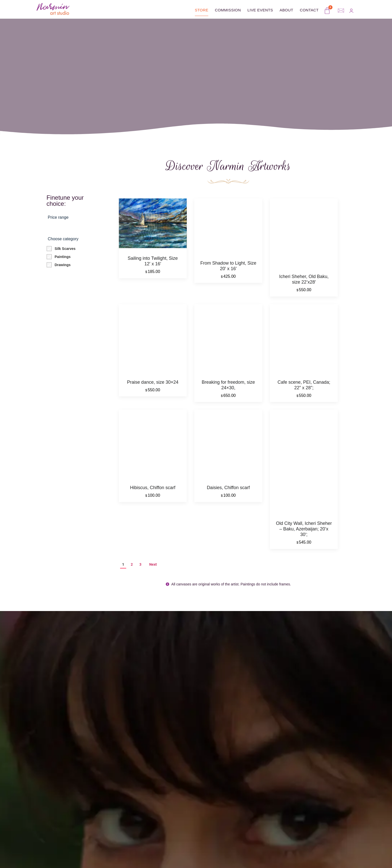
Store (202, 10)
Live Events (260, 10)
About (287, 10)
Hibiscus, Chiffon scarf (153, 491)
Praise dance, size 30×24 (153, 384)
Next (153, 568)
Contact (309, 10)
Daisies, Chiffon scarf (228, 491)
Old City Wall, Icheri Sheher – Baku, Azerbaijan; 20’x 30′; (304, 532)
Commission (228, 10)
